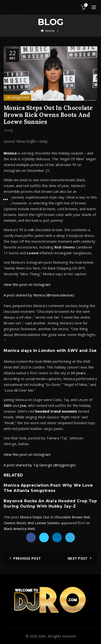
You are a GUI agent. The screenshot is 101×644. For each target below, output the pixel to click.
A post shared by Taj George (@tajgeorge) (40, 465)
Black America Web (19, 529)
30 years (78, 373)
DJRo (42, 636)
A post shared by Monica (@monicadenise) (39, 295)
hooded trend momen (55, 411)
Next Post (78, 558)
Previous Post (27, 558)
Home (50, 31)
